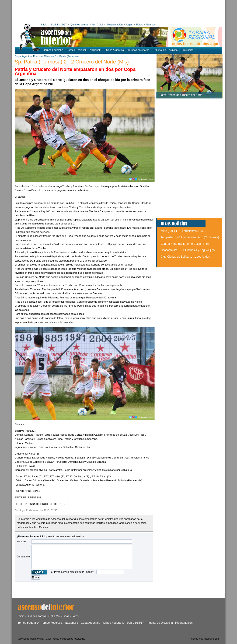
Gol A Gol (98, 24)
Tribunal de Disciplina (166, 50)
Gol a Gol (54, 616)
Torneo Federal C (113, 623)
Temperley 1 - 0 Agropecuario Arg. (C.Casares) (190, 237)
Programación (115, 24)
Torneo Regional (77, 50)
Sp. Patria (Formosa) (67, 56)
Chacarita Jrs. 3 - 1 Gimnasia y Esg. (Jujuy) (188, 250)
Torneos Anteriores (139, 50)
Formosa (38, 56)
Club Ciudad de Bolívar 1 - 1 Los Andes (185, 257)
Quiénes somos (79, 24)
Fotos (139, 24)
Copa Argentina (115, 50)
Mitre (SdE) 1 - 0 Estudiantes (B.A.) (183, 231)
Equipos (151, 24)
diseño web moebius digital (205, 639)
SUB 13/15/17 (59, 24)
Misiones (49, 56)
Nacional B (96, 50)
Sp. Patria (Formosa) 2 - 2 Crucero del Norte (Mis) (72, 62)
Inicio (44, 24)
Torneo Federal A (53, 50)
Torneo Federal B (52, 623)
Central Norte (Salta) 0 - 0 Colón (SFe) (185, 244)
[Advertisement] (83, 10)
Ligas (129, 24)
